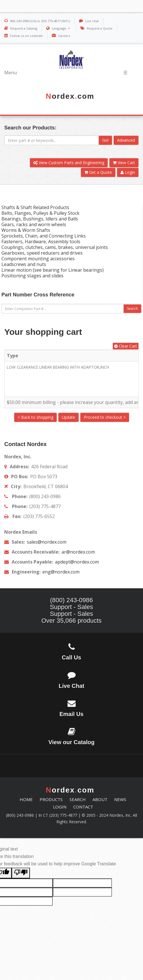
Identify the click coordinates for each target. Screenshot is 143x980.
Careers (64, 36)
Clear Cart (126, 346)
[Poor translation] (21, 873)
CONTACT (83, 807)
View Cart (124, 163)
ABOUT (100, 799)
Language (62, 28)
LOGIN (60, 807)
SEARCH (78, 799)
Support (61, 607)
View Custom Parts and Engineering (69, 163)
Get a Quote (98, 172)
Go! (105, 140)
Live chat (92, 21)
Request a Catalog (24, 28)
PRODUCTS (51, 799)
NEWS (120, 799)
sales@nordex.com (46, 542)
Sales (85, 607)
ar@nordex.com (78, 552)
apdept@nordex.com (76, 562)
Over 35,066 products (71, 621)
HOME (26, 799)
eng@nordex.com (60, 572)
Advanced (126, 140)
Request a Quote (100, 28)
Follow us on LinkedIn (26, 36)
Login (128, 172)
